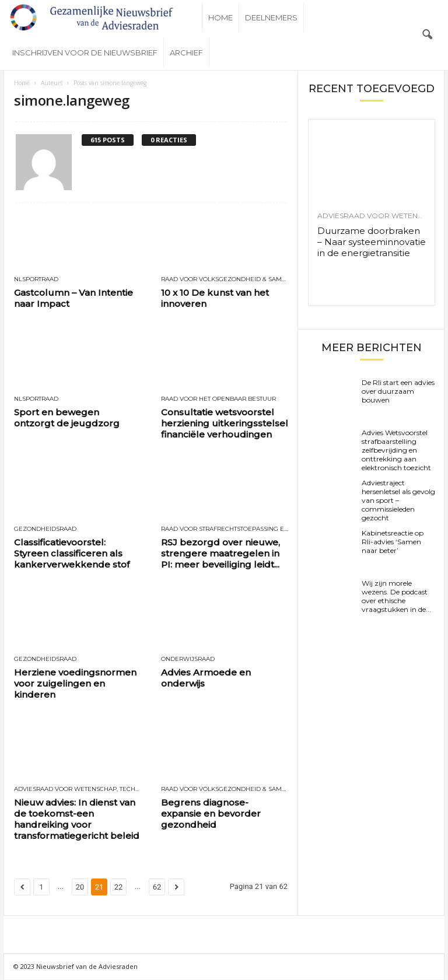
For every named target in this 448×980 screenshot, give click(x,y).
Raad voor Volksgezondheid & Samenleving (225, 280)
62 (157, 888)
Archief (186, 52)
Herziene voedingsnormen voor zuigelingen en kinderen (75, 684)
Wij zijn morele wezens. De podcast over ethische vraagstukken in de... (396, 597)
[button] (427, 35)
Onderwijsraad (188, 660)
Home (220, 17)
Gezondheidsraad (45, 530)
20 (80, 888)
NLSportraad (36, 280)
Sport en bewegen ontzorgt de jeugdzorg (67, 418)
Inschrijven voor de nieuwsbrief (85, 52)
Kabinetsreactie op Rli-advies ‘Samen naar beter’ (393, 542)
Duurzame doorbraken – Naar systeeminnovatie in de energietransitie (372, 242)
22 (119, 888)
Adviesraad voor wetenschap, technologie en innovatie (78, 790)
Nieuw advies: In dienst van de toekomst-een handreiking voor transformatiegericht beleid (77, 820)
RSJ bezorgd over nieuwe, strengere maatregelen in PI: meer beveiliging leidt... (220, 554)
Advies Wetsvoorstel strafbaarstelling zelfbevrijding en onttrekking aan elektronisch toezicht (396, 451)
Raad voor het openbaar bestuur (218, 400)
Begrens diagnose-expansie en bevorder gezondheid (211, 814)
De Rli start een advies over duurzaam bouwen (398, 392)
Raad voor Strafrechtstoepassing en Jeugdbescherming (225, 530)
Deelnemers (271, 17)
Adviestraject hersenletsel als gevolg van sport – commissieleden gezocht (398, 501)
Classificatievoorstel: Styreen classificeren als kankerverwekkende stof (72, 554)
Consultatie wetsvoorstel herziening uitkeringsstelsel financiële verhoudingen (225, 424)
